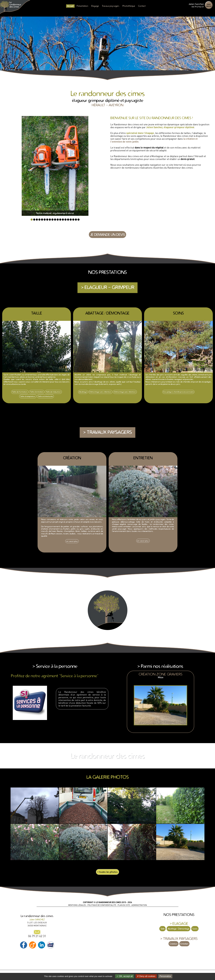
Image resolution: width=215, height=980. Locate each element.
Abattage (83, 392)
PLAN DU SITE (124, 905)
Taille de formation (20, 392)
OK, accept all (125, 976)
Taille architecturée (45, 396)
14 (65, 220)
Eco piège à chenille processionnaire (178, 392)
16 (71, 220)
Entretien (184, 944)
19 (78, 220)
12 (60, 220)
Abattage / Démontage (178, 929)
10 (55, 220)
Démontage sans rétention (100, 392)
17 (73, 220)
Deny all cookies (146, 976)
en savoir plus (72, 541)
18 (76, 220)
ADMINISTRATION (139, 905)
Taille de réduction (53, 392)
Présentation (82, 6)
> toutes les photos (107, 872)
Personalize (165, 976)
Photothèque (129, 6)
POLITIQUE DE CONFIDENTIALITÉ (102, 905)
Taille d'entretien (37, 392)
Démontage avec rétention (125, 392)
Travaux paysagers (111, 6)
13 (63, 220)
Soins (195, 929)
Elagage (95, 6)
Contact (142, 6)
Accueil (70, 6)
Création (174, 944)
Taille (162, 929)
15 (68, 220)
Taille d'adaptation (28, 396)
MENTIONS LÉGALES (77, 905)
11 (58, 220)
